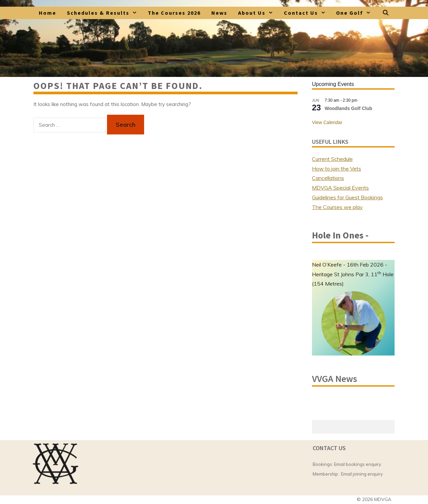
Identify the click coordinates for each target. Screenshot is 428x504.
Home (47, 13)
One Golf (356, 13)
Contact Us (307, 13)
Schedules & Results (105, 13)
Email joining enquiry (362, 474)
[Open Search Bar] (386, 13)
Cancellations (328, 178)
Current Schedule (332, 159)
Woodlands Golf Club (348, 108)
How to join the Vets (337, 169)
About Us (258, 13)
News (219, 13)
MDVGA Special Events (340, 188)
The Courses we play (337, 207)
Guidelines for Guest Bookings (347, 197)
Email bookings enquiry (358, 464)
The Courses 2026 (174, 13)
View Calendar (327, 122)
